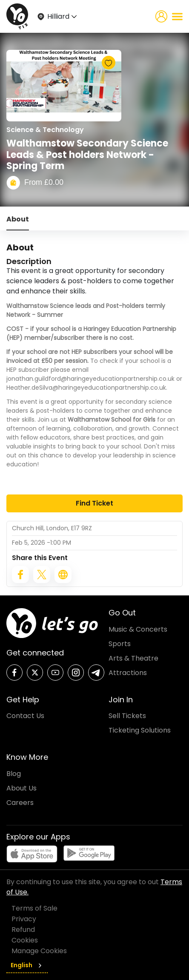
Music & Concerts (138, 629)
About (18, 219)
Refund (23, 930)
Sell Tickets (127, 716)
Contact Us (25, 716)
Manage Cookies (39, 951)
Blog (14, 774)
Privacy (24, 919)
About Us (21, 788)
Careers (20, 803)
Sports (120, 644)
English (27, 965)
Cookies (25, 940)
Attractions (128, 673)
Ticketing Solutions (140, 730)
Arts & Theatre (133, 658)
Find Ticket (94, 503)
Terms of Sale (34, 908)
